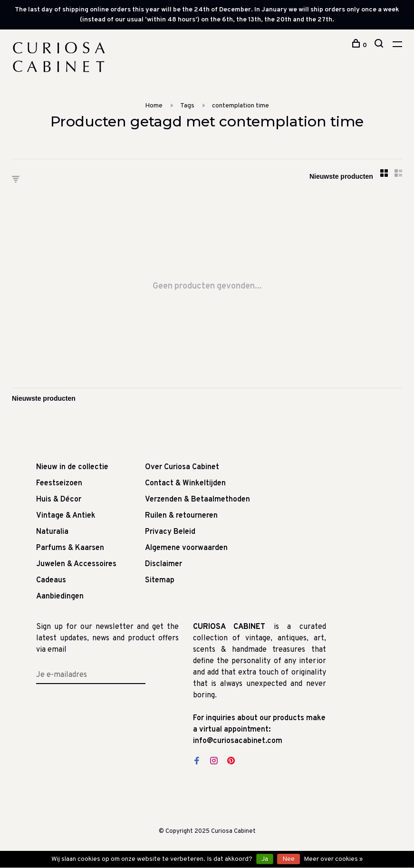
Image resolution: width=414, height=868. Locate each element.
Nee (289, 859)
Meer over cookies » (333, 859)
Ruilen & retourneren (181, 516)
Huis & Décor (59, 500)
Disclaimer (164, 564)
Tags (187, 106)
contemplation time (241, 106)
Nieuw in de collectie (72, 467)
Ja (265, 859)
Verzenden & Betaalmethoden (197, 500)
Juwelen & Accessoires (76, 564)
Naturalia (52, 532)
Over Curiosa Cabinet (182, 467)
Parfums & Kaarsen (70, 548)
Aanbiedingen (60, 597)
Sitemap (160, 580)
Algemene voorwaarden (186, 548)
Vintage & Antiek (66, 516)
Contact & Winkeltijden (185, 483)
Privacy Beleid (170, 532)
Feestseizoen (59, 483)
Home (154, 106)
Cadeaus (51, 580)
